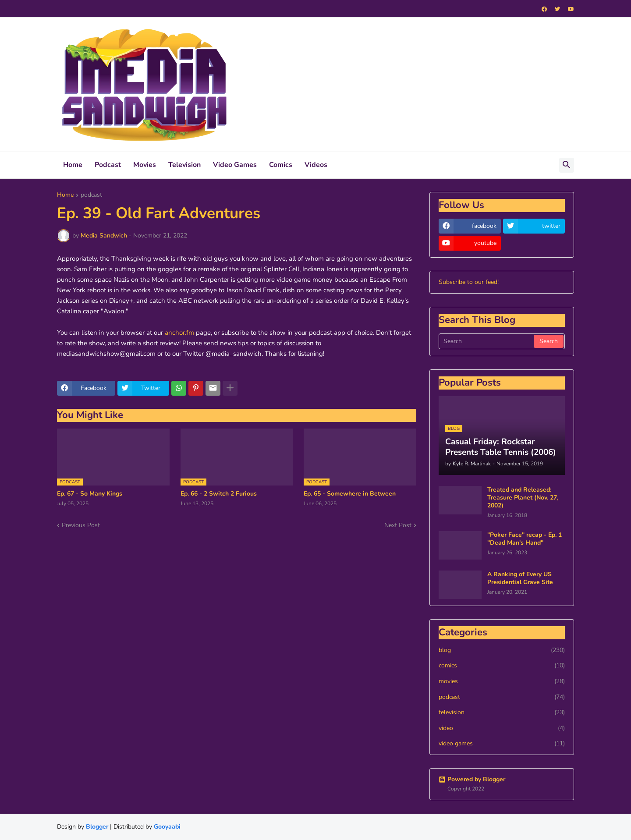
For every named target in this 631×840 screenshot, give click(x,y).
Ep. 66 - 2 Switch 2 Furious (219, 494)
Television (184, 165)
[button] (567, 165)
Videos (316, 165)
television (502, 712)
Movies (145, 165)
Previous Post (81, 525)
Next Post (398, 525)
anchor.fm (179, 333)
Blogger (97, 827)
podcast (91, 195)
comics (502, 666)
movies (502, 681)
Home (73, 165)
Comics (281, 165)
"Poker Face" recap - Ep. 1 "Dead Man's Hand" (525, 539)
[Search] (487, 341)
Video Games (235, 165)
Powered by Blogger (472, 779)
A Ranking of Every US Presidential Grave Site (520, 578)
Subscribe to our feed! (469, 282)
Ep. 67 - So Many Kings (90, 494)
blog (502, 650)
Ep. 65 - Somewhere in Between (350, 494)
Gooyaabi (167, 827)
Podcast (108, 165)
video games (502, 744)
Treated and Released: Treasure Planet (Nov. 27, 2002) (523, 498)
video (502, 728)
